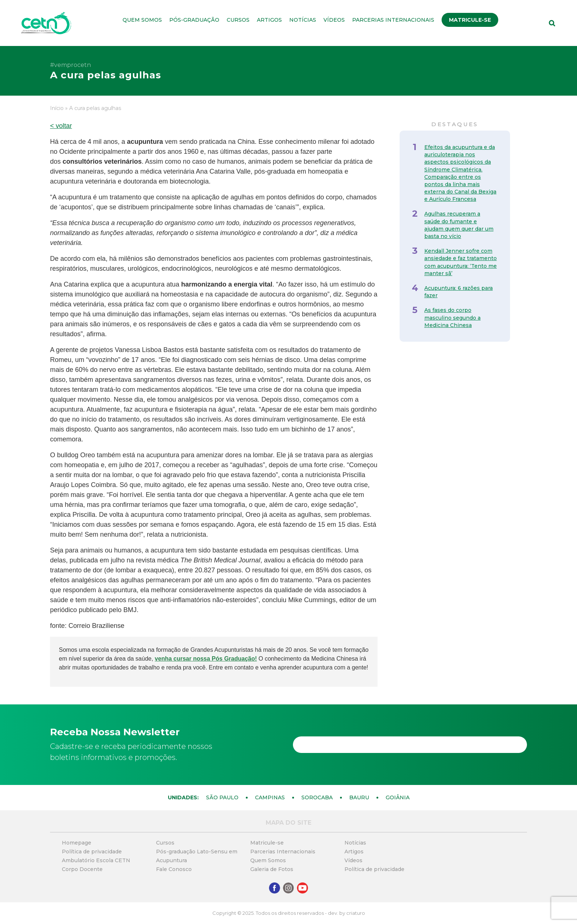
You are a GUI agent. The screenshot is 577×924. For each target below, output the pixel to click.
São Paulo (222, 797)
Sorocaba (317, 797)
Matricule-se (470, 20)
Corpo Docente (82, 869)
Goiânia (398, 797)
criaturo (356, 913)
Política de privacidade (92, 852)
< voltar (61, 126)
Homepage (77, 843)
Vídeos (334, 20)
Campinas (270, 797)
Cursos (238, 20)
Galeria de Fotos (272, 869)
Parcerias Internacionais (393, 20)
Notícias (303, 20)
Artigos (269, 20)
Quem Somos (142, 20)
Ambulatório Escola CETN (96, 860)
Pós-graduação (194, 20)
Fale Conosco (174, 869)
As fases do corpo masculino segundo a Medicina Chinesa (452, 317)
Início (57, 108)
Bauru (359, 797)
